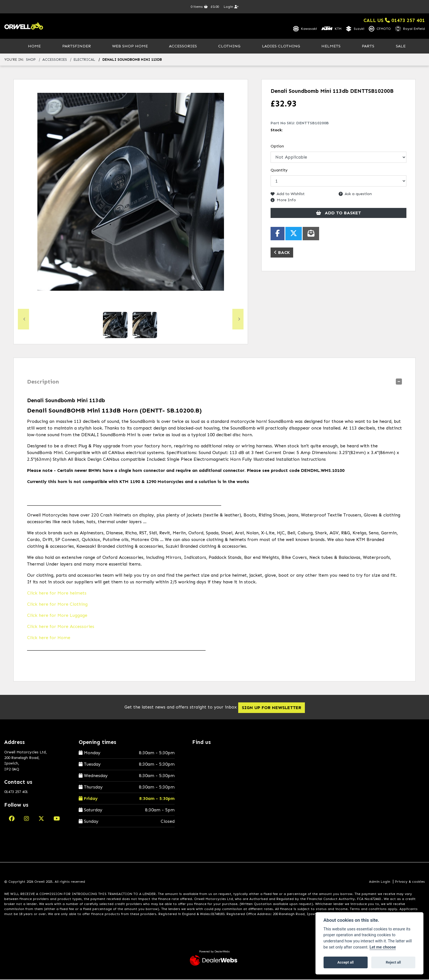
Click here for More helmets (57, 594)
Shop (31, 60)
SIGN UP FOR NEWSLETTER (275, 708)
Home (34, 46)
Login (231, 7)
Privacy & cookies (410, 882)
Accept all (346, 962)
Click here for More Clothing (57, 605)
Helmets (331, 46)
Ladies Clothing (281, 46)
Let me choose (383, 947)
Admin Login (380, 882)
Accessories (183, 46)
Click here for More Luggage (57, 616)
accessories (55, 60)
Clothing (229, 46)
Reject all (393, 962)
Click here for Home (49, 638)
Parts (368, 46)
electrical (84, 60)
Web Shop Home (130, 46)
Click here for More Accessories (61, 627)
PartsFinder (77, 46)
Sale (401, 46)
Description (43, 382)
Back (282, 253)
